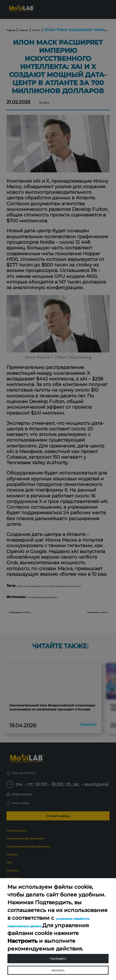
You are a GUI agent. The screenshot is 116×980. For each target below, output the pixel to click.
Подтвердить (58, 948)
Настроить (58, 966)
